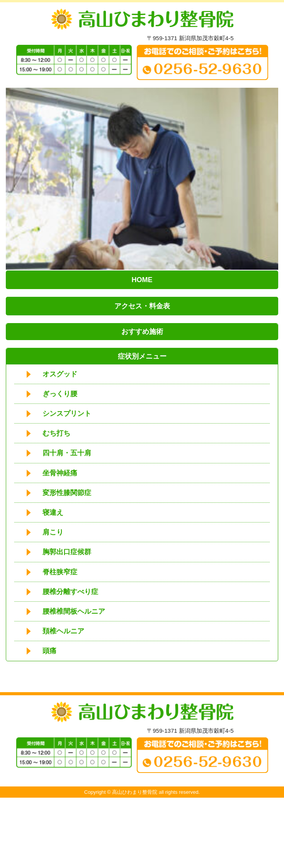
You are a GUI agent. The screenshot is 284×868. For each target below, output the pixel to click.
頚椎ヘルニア (63, 631)
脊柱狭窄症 (60, 572)
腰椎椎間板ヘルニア (74, 611)
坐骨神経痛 (60, 473)
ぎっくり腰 (60, 394)
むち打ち (56, 433)
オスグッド (60, 374)
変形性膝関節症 (67, 493)
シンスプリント (67, 414)
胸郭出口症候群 (67, 552)
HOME (142, 280)
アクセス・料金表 (142, 306)
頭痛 (49, 651)
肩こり (53, 532)
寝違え (53, 512)
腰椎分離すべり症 (70, 592)
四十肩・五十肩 (67, 453)
